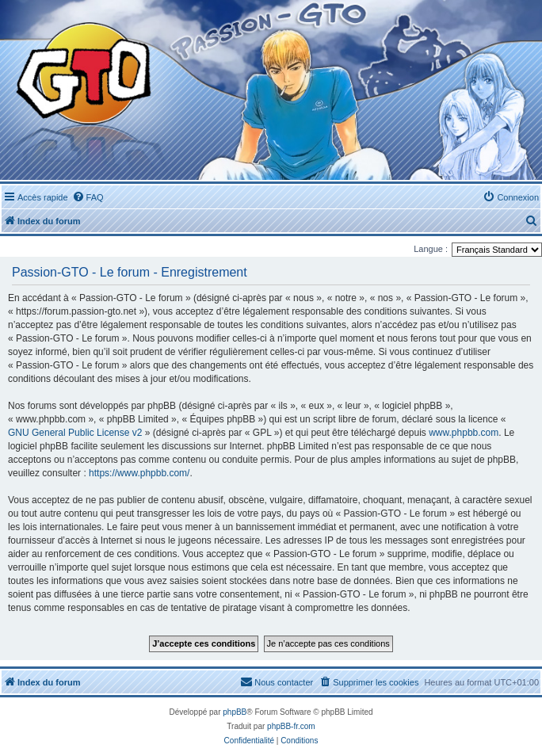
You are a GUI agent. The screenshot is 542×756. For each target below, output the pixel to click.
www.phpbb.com (464, 433)
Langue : (431, 249)
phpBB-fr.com (291, 726)
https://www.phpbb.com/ (139, 473)
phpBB (235, 712)
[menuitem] (88, 197)
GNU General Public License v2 (75, 433)
